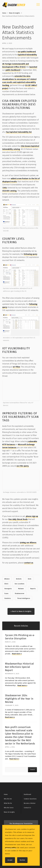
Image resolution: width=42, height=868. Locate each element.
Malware (21, 589)
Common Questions (30, 799)
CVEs (5, 188)
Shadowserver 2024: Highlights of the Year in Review (19, 699)
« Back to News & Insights (21, 611)
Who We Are (8, 799)
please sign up (32, 516)
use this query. (23, 466)
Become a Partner (30, 803)
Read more (17, 654)
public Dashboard (13, 70)
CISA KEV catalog (9, 191)
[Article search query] (17, 770)
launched (33, 67)
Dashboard (27, 794)
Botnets (19, 579)
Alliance (7, 579)
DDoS (6, 584)
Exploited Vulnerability (27, 55)
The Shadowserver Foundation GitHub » (21, 824)
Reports (33, 589)
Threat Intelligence (24, 598)
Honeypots (8, 589)
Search (32, 770)
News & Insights (15, 13)
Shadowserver (20, 593)
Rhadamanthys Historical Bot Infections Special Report (19, 667)
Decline (22, 860)
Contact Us (27, 808)
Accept (10, 860)
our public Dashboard (27, 52)
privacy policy (11, 848)
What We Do (8, 803)
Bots (30, 579)
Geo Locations (20, 584)
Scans (6, 593)
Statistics (8, 598)
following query (30, 254)
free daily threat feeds (18, 519)
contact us (29, 563)
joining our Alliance (28, 543)
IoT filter (17, 367)
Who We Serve (9, 808)
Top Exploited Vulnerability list (19, 132)
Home (4, 13)
